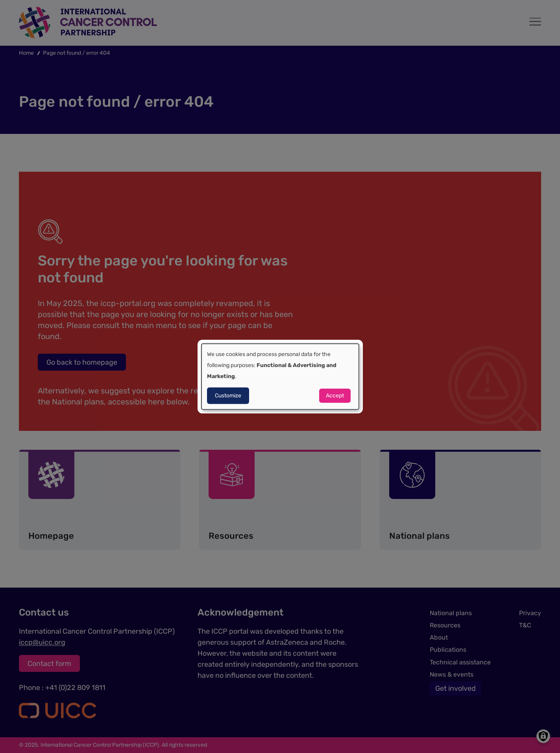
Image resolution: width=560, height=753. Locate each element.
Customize (228, 395)
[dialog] (280, 377)
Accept (335, 395)
